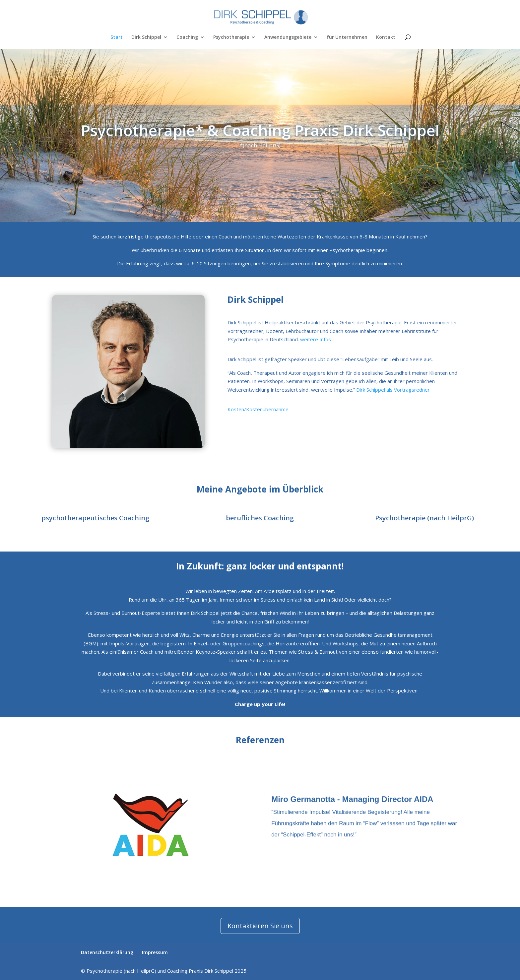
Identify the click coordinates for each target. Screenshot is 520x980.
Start (117, 37)
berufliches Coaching (260, 518)
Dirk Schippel (146, 37)
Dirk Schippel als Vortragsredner (393, 390)
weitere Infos (316, 339)
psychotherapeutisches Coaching (95, 518)
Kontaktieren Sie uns (260, 926)
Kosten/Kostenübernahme (258, 409)
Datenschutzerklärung (107, 952)
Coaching (187, 37)
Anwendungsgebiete (288, 37)
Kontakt (386, 37)
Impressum (155, 952)
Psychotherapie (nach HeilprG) (424, 518)
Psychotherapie (231, 37)
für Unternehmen (347, 37)
